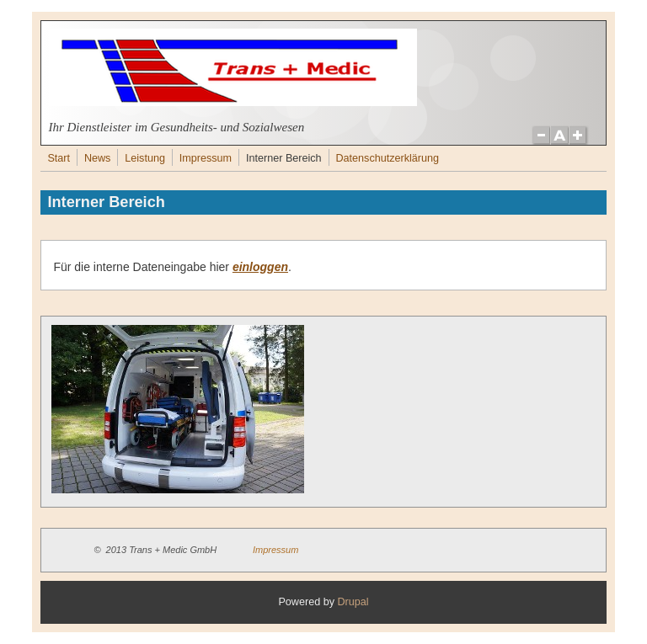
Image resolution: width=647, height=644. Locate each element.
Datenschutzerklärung (387, 158)
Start (59, 158)
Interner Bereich (284, 158)
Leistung (145, 158)
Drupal (353, 602)
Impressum (206, 158)
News (98, 158)
